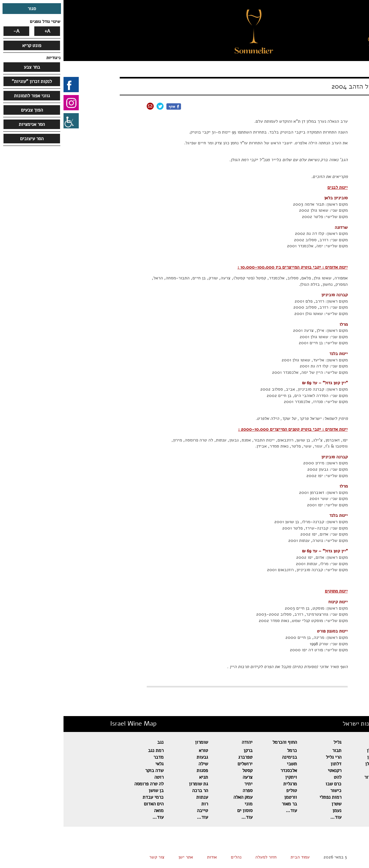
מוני (185, 804)
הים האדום (90, 804)
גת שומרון (135, 784)
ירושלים (181, 764)
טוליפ (228, 790)
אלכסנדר (225, 770)
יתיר (185, 784)
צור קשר (93, 857)
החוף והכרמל (221, 742)
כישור (272, 790)
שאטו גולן (313, 757)
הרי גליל (270, 757)
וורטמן (227, 797)
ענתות (139, 797)
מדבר (95, 757)
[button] (308, 40)
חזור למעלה (202, 857)
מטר (318, 804)
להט (274, 777)
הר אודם (315, 770)
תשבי (228, 764)
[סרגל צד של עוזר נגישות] (8, 121)
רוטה (95, 777)
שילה (140, 764)
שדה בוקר (91, 770)
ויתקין (228, 777)
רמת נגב (92, 750)
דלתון (272, 764)
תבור (273, 750)
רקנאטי (271, 770)
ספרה (184, 790)
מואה (95, 810)
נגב (97, 742)
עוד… (317, 817)
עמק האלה (179, 797)
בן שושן (93, 790)
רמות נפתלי (267, 797)
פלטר (317, 797)
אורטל (317, 784)
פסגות (139, 770)
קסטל (184, 770)
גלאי (96, 764)
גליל (274, 742)
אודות (148, 857)
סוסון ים (181, 810)
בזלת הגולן (312, 764)
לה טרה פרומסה (85, 784)
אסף (319, 790)
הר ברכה (137, 790)
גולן (319, 742)
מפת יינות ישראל (301, 724)
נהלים (173, 857)
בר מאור (226, 804)
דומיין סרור (312, 777)
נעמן (273, 810)
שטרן (273, 804)
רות (141, 804)
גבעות (139, 757)
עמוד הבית (237, 857)
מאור (318, 810)
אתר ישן (122, 857)
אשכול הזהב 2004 (294, 86)
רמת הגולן (313, 750)
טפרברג (182, 757)
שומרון (138, 742)
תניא (140, 777)
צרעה (184, 777)
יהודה (184, 742)
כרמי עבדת (90, 797)
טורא (140, 750)
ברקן (184, 750)
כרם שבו (270, 784)
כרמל (228, 750)
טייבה (139, 810)
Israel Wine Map (70, 724)
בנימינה (226, 757)
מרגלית (227, 784)
